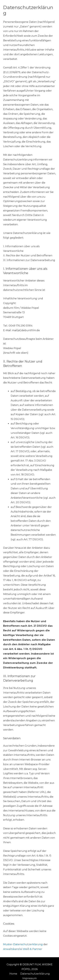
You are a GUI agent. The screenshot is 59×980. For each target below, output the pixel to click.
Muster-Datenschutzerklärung (23, 944)
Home (13, 974)
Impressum (29, 978)
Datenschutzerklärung (35, 974)
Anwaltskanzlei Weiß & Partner (23, 949)
